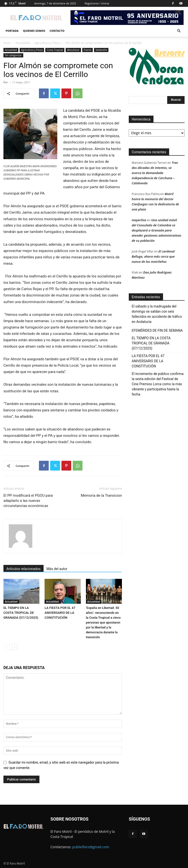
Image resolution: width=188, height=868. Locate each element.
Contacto (57, 31)
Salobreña (101, 50)
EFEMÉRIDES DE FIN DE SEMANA (157, 330)
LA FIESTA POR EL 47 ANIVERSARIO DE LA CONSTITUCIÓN (60, 613)
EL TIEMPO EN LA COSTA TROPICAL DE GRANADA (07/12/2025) (21, 613)
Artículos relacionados (23, 569)
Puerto (88, 50)
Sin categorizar (13, 55)
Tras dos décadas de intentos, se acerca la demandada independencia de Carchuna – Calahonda (155, 173)
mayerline (139, 220)
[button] (179, 31)
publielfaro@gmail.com (91, 847)
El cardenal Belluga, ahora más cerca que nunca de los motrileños (153, 256)
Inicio (7, 43)
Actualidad (23, 43)
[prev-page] (6, 647)
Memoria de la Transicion (101, 495)
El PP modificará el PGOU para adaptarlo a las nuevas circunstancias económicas (28, 501)
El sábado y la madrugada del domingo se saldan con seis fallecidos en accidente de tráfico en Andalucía (157, 314)
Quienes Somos (34, 31)
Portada (12, 31)
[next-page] (14, 647)
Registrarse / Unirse (97, 3)
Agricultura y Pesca (47, 43)
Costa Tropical (55, 50)
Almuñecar (73, 50)
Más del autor (57, 569)
